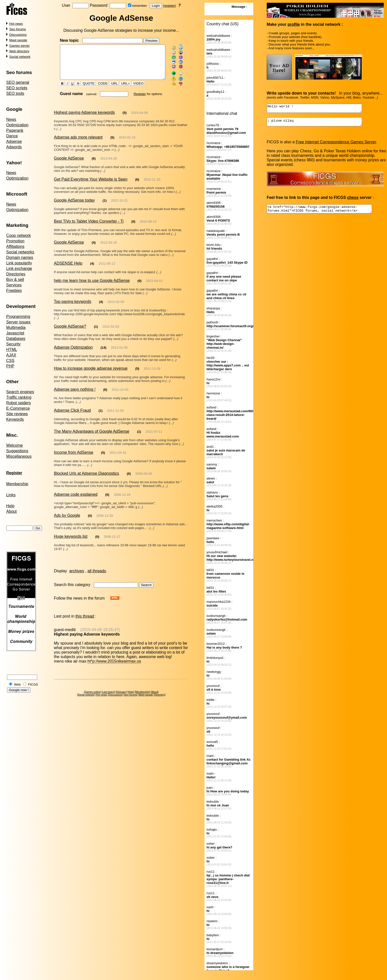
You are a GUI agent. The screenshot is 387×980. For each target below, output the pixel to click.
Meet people (18, 40)
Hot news (16, 24)
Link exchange (19, 269)
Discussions (18, 35)
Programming (18, 317)
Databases (16, 339)
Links (11, 495)
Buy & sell (15, 280)
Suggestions (17, 451)
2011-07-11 (154, 430)
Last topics (109, 691)
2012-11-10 (152, 182)
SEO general (18, 82)
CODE (98, 90)
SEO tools (15, 93)
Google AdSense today (74, 203)
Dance (12, 136)
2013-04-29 (109, 161)
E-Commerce (18, 408)
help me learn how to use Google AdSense (92, 283)
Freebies (14, 291)
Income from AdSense (73, 451)
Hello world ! (320, 109)
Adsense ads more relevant (78, 140)
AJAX (11, 355)
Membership (17, 484)
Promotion (15, 241)
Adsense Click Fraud (72, 409)
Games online (93, 691)
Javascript (15, 333)
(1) (104, 203)
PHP (10, 366)
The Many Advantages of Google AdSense (91, 430)
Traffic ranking (19, 397)
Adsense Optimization (73, 346)
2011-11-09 (115, 409)
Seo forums (17, 29)
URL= (121, 90)
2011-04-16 (118, 451)
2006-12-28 (122, 493)
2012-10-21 (119, 203)
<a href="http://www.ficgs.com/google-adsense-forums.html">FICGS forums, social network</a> (326, 213)
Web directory (19, 51)
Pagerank (15, 130)
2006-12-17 (112, 535)
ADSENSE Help (68, 266)
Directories (16, 274)
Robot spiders (19, 403)
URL (110, 90)
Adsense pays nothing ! (74, 388)
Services (14, 285)
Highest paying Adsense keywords (84, 119)
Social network (20, 57)
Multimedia (16, 328)
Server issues (18, 322)
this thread (85, 615)
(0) (133, 224)
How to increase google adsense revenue (90, 367)
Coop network (19, 235)
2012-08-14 (148, 224)
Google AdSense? (70, 325)
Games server (19, 46)
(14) (103, 346)
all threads (97, 570)
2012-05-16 (109, 245)
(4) (94, 245)
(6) (94, 161)
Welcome (14, 445)
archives (77, 570)
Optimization (17, 125)
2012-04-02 (154, 283)
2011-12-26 (152, 367)
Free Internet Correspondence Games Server (336, 145)
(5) (124, 119)
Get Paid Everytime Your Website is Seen (90, 182)
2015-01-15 (127, 140)
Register (135, 100)
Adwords (14, 147)
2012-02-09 (116, 304)
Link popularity (19, 263)
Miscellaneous (19, 456)
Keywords (15, 419)
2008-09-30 (144, 472)
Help (10, 506)
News (11, 119)
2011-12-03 (120, 388)
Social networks (20, 252)
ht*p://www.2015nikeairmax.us (114, 660)
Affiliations (15, 247)
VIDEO (134, 90)
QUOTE (84, 90)
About (11, 511)
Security (13, 344)
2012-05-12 (107, 266)
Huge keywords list (70, 535)
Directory (161, 693)
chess (353, 200)
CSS (10, 361)
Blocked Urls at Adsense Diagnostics (86, 472)
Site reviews (17, 414)
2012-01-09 (119, 346)
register (170, 6)
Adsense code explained (75, 493)
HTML (12, 350)
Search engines (20, 392)
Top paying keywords (72, 304)
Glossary (122, 691)
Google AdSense (69, 161)
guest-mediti (65, 628)
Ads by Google (67, 514)
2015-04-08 (139, 119)
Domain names (20, 258)
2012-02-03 (111, 325)
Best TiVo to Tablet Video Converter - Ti (89, 224)
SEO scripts (17, 88)
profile (294, 24)
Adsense (14, 141)
